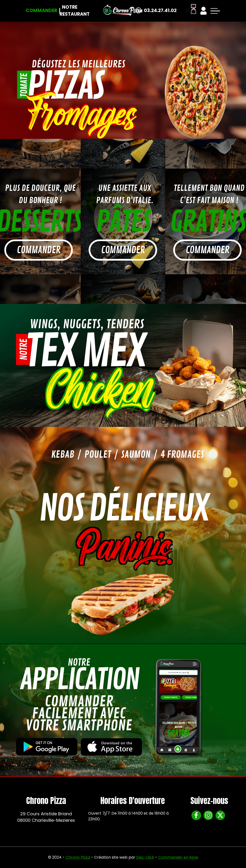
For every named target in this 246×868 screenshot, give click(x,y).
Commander (41, 10)
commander (39, 250)
